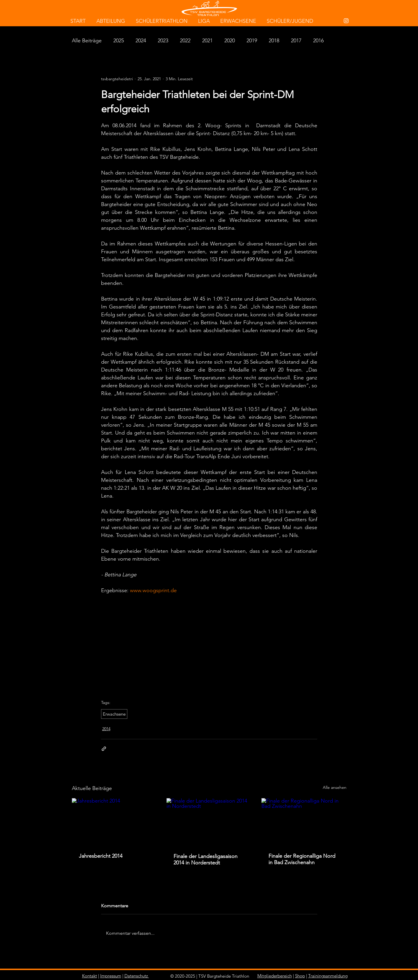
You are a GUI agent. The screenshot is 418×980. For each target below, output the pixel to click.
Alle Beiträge (87, 41)
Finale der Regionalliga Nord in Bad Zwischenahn (302, 859)
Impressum (111, 976)
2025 (119, 41)
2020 (230, 41)
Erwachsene (114, 714)
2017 (296, 41)
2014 (106, 729)
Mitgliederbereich (275, 976)
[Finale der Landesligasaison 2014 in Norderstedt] (209, 822)
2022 (185, 41)
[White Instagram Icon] (346, 21)
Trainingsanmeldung (328, 976)
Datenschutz (136, 976)
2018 (274, 41)
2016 (318, 41)
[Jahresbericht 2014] (114, 822)
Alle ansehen (335, 787)
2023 (163, 41)
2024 (141, 41)
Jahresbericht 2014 (101, 856)
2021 (207, 41)
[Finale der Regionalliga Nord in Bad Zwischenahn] (304, 822)
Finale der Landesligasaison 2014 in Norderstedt (205, 859)
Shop (300, 976)
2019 (252, 41)
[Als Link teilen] (104, 749)
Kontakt (90, 976)
